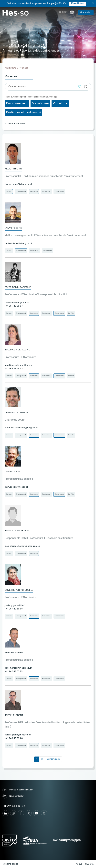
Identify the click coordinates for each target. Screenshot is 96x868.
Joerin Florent (14, 715)
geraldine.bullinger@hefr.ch (19, 365)
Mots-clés (11, 77)
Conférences (59, 191)
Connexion (86, 12)
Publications (46, 191)
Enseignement (21, 191)
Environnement (17, 104)
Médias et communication (18, 790)
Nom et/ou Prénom (17, 68)
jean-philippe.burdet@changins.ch (22, 546)
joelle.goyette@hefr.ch (16, 605)
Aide (63, 13)
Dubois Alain (12, 472)
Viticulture (60, 104)
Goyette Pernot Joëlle (19, 590)
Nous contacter (13, 796)
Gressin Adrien (14, 653)
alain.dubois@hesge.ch (17, 487)
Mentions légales (10, 864)
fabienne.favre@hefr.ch (17, 303)
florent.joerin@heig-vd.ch (18, 735)
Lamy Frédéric (13, 228)
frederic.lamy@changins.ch (19, 243)
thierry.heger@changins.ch (19, 184)
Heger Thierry (13, 169)
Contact (9, 191)
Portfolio (71, 313)
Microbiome (40, 104)
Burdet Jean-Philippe (17, 531)
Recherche (34, 191)
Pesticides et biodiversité (24, 112)
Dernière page (53, 759)
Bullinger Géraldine (17, 350)
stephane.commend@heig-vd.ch (21, 428)
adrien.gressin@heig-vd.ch (18, 668)
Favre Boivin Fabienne (18, 287)
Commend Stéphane (17, 413)
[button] (79, 87)
